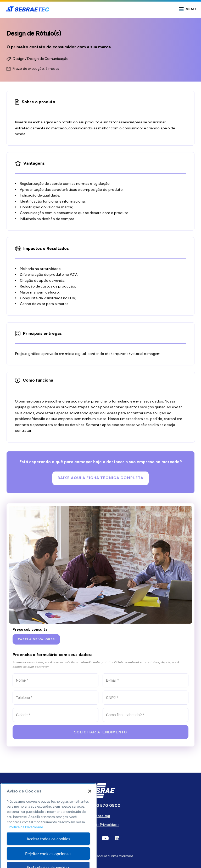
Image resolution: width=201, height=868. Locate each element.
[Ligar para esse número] (100, 806)
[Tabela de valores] (36, 639)
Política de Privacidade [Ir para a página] (101, 825)
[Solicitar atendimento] (100, 732)
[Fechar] (90, 802)
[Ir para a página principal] (27, 11)
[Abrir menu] (187, 9)
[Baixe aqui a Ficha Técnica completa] (100, 478)
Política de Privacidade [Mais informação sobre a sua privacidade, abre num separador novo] (26, 838)
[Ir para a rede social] (105, 839)
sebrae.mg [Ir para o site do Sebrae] (101, 816)
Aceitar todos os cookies (48, 850)
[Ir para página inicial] (101, 797)
